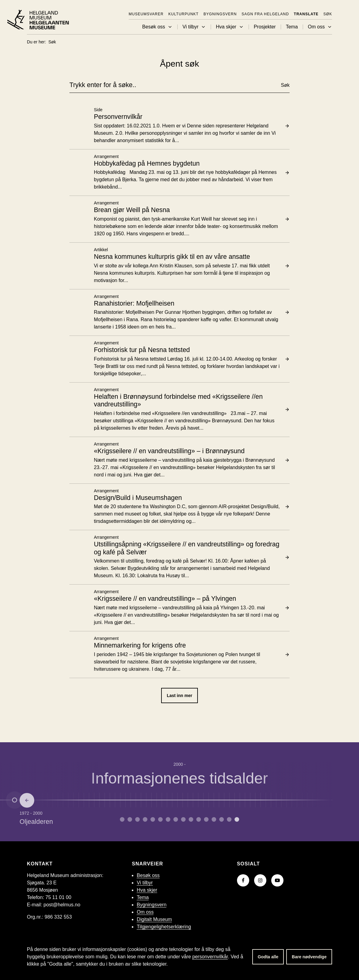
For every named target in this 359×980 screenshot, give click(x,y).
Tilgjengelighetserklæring (164, 927)
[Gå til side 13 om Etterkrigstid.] (222, 819)
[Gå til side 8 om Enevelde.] (183, 819)
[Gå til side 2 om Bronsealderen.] (137, 819)
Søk (328, 14)
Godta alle (268, 957)
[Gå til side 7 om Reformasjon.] (176, 819)
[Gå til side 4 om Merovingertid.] (153, 819)
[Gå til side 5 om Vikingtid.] (160, 819)
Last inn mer (179, 696)
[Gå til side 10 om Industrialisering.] (199, 819)
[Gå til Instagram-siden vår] (260, 880)
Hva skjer (230, 27)
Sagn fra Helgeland (265, 14)
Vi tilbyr (194, 27)
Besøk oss (157, 27)
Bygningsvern (220, 14)
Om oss (320, 27)
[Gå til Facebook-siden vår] (243, 880)
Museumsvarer (146, 14)
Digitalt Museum (154, 919)
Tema (292, 27)
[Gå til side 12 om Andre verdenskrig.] (214, 819)
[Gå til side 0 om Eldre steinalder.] (122, 819)
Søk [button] (285, 85)
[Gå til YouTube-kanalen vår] (277, 880)
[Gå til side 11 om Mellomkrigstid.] (206, 819)
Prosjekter (265, 27)
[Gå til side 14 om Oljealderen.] (229, 819)
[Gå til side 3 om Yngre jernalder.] (145, 819)
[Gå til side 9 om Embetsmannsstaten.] (191, 819)
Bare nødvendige (309, 957)
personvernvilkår (210, 957)
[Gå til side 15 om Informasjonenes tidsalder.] (237, 819)
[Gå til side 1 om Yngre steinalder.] (130, 819)
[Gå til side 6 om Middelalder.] (168, 819)
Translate (306, 14)
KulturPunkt (184, 14)
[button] (170, 27)
